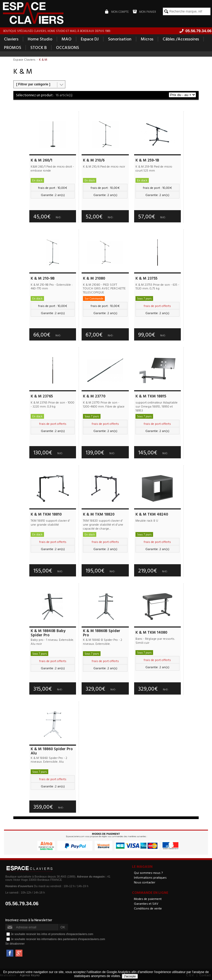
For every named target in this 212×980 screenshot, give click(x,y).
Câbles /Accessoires (181, 39)
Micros (147, 39)
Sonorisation (120, 39)
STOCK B (39, 47)
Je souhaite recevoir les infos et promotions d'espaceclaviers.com (52, 934)
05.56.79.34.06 (22, 904)
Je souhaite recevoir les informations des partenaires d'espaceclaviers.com (58, 939)
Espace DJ (90, 39)
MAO (67, 39)
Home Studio (40, 39)
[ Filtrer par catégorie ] (33, 84)
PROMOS (13, 47)
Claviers (11, 39)
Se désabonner (15, 944)
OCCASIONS (67, 47)
